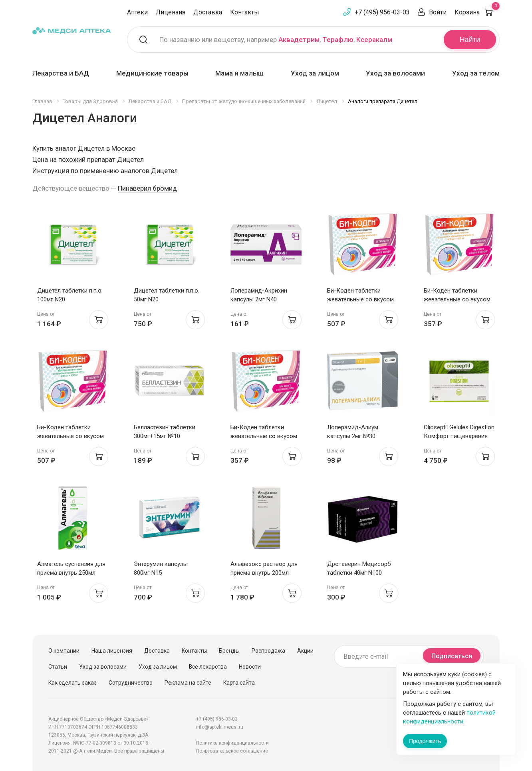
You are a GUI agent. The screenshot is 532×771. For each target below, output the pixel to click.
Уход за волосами (395, 73)
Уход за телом (476, 73)
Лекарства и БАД (61, 73)
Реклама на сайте (188, 683)
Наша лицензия (112, 651)
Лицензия (171, 12)
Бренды (229, 651)
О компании (64, 651)
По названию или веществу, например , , (276, 40)
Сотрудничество (131, 683)
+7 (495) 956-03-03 (382, 12)
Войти (438, 12)
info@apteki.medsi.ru (220, 727)
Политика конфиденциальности (232, 743)
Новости (250, 667)
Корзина (477, 12)
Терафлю (338, 40)
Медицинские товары (152, 73)
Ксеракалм (374, 40)
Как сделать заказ (72, 683)
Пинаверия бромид (147, 188)
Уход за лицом (315, 73)
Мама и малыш (239, 73)
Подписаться (452, 656)
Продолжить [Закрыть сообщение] (425, 741)
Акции (305, 651)
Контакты (245, 12)
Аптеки (137, 12)
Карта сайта (239, 683)
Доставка (208, 12)
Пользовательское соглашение (232, 751)
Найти (470, 40)
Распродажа (268, 651)
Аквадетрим (299, 40)
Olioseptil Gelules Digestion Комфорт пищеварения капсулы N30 (459, 436)
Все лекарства (208, 667)
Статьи (58, 667)
